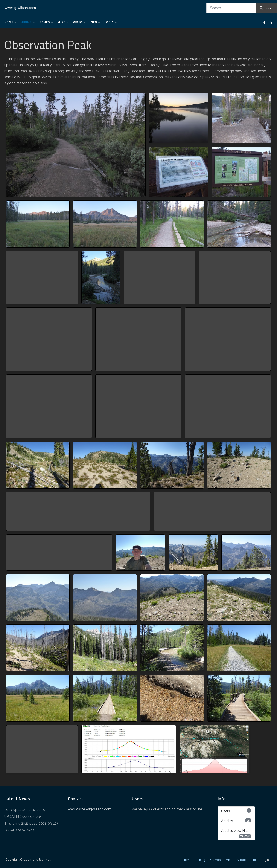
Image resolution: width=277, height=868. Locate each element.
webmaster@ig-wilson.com (90, 809)
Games (45, 22)
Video (78, 22)
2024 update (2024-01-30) (25, 810)
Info (94, 22)
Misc (62, 22)
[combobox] (231, 8)
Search (266, 8)
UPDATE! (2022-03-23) (23, 817)
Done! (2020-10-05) (20, 830)
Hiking (27, 22)
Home (9, 22)
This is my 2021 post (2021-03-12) (31, 823)
